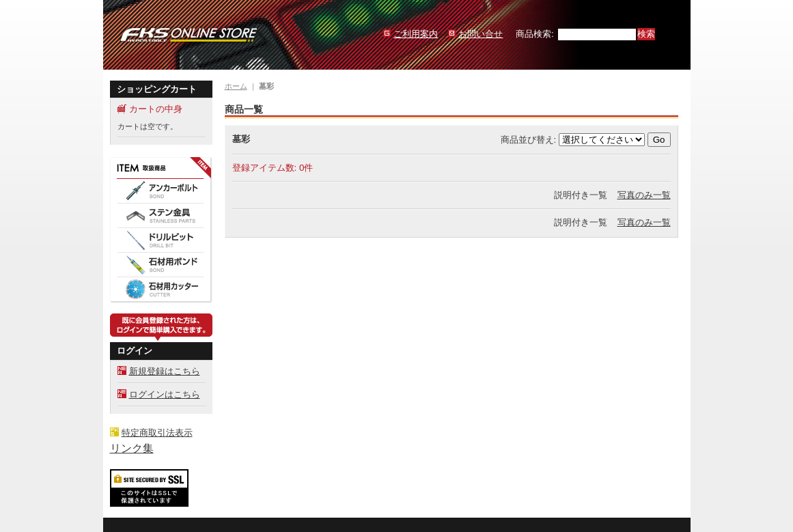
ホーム (236, 86)
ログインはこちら (165, 394)
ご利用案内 (416, 34)
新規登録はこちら (165, 371)
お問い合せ (481, 34)
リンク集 (132, 448)
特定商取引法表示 (157, 433)
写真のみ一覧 (644, 195)
